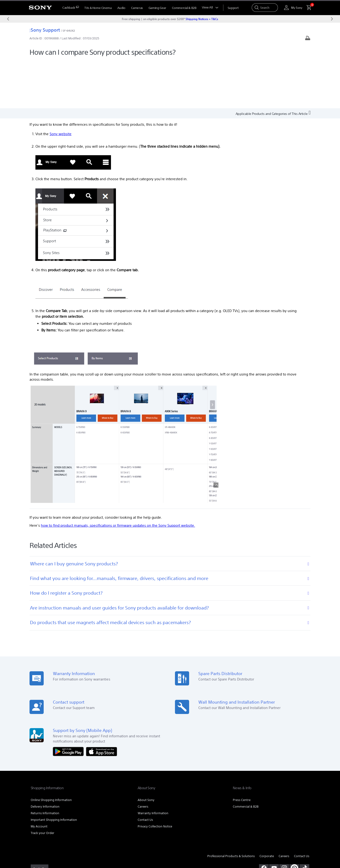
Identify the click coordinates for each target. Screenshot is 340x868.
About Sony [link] (146, 752)
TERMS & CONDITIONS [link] (45, 842)
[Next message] (332, 19)
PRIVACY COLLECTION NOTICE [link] (103, 842)
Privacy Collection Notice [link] (155, 778)
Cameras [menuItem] (137, 8)
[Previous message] (8, 19)
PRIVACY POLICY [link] (71, 842)
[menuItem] (70, 8)
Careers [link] (143, 758)
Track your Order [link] (42, 785)
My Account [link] (39, 778)
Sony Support (45, 30)
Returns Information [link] (45, 765)
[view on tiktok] (304, 820)
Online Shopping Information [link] (51, 752)
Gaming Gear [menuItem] (157, 8)
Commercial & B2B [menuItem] (184, 8)
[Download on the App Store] (102, 703)
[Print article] (308, 39)
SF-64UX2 (69, 31)
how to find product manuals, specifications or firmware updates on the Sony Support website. (118, 477)
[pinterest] (294, 820)
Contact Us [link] (145, 772)
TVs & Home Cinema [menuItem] (98, 8)
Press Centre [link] (242, 752)
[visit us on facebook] (264, 820)
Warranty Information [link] (153, 765)
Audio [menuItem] (121, 8)
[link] (40, 820)
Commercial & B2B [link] (246, 758)
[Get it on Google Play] (69, 703)
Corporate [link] (267, 808)
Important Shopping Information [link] (54, 772)
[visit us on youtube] (274, 820)
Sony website (61, 86)
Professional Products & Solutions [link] (231, 808)
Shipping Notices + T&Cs (202, 19)
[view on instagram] (284, 820)
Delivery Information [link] (45, 758)
